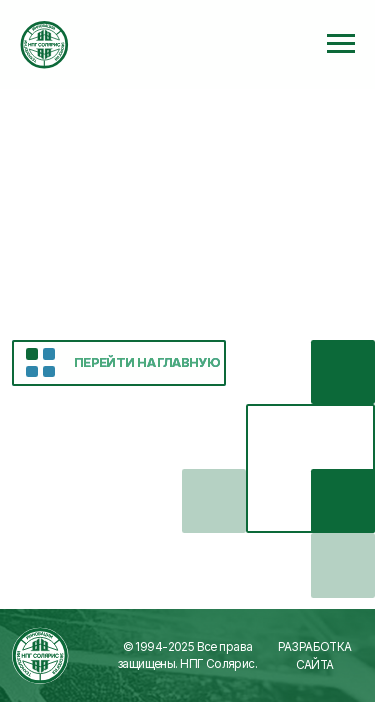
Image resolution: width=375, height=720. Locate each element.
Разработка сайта (315, 656)
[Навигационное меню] (341, 44)
